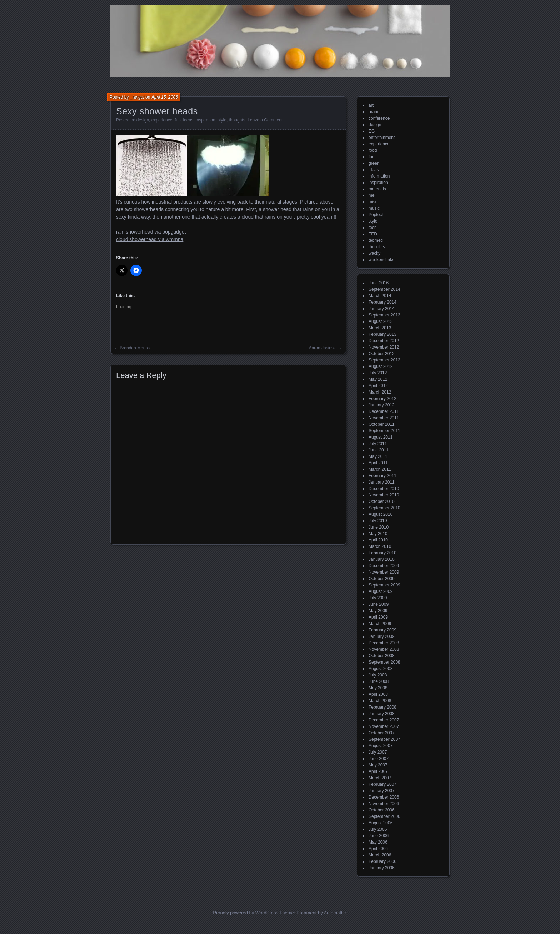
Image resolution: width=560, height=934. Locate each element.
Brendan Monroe (136, 348)
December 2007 (384, 720)
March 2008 (380, 701)
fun (178, 120)
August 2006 (381, 823)
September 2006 (384, 816)
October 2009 (382, 579)
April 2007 (378, 771)
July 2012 (378, 373)
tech (373, 228)
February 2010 (382, 553)
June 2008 (379, 681)
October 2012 (382, 354)
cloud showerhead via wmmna (150, 239)
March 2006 (380, 855)
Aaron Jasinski (323, 348)
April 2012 (378, 386)
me (372, 195)
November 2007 (384, 726)
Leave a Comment (265, 120)
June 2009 (379, 604)
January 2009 (382, 636)
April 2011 (378, 463)
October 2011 (382, 424)
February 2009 (382, 630)
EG (372, 131)
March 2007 (380, 778)
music (374, 208)
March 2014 (380, 296)
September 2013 (384, 315)
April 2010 (378, 540)
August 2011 (381, 437)
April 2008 (378, 694)
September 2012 (384, 360)
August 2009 (381, 591)
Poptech (376, 215)
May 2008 (378, 688)
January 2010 (382, 559)
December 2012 (384, 341)
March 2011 (380, 469)
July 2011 (378, 444)
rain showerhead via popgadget (151, 232)
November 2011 (384, 418)
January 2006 (382, 868)
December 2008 (384, 643)
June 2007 (379, 759)
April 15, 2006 (165, 97)
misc (373, 202)
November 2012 (384, 347)
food (373, 150)
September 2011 (384, 431)
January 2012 (382, 405)
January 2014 (382, 309)
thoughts (237, 120)
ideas (188, 120)
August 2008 (381, 669)
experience (162, 120)
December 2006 (384, 797)
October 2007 (382, 733)
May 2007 (378, 765)
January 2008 (382, 714)
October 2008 (382, 656)
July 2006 (378, 829)
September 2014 (384, 289)
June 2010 (379, 527)
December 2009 (384, 566)
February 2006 (382, 861)
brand (374, 112)
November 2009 (384, 572)
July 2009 (378, 598)
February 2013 (382, 334)
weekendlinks (381, 260)
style (222, 120)
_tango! (137, 97)
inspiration (206, 120)
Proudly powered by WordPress (246, 913)
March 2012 (380, 392)
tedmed (376, 240)
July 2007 (378, 752)
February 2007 (382, 784)
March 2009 (380, 624)
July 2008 (378, 675)
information (379, 176)
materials (377, 189)
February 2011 (382, 476)
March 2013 (380, 328)
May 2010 (378, 534)
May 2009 (378, 611)
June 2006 (379, 836)
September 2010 (384, 508)
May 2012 (378, 379)
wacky (374, 253)
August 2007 (381, 746)
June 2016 (379, 283)
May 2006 (378, 842)
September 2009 (384, 585)
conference (379, 118)
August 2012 (381, 366)
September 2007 (384, 739)
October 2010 (382, 501)
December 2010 (384, 489)
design (143, 120)
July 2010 (378, 521)
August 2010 (381, 514)
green (374, 163)
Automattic (335, 913)
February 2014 (382, 302)
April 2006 (378, 849)
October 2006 (382, 810)
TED (373, 234)
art (371, 105)
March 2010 (380, 546)
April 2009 (378, 617)
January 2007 (382, 791)
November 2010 (384, 495)
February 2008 (382, 707)
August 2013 (381, 321)
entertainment (382, 138)
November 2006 (384, 804)
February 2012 (382, 399)
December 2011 (384, 411)
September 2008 (384, 662)
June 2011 (379, 450)
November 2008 (384, 649)
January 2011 (382, 482)
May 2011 (378, 456)
